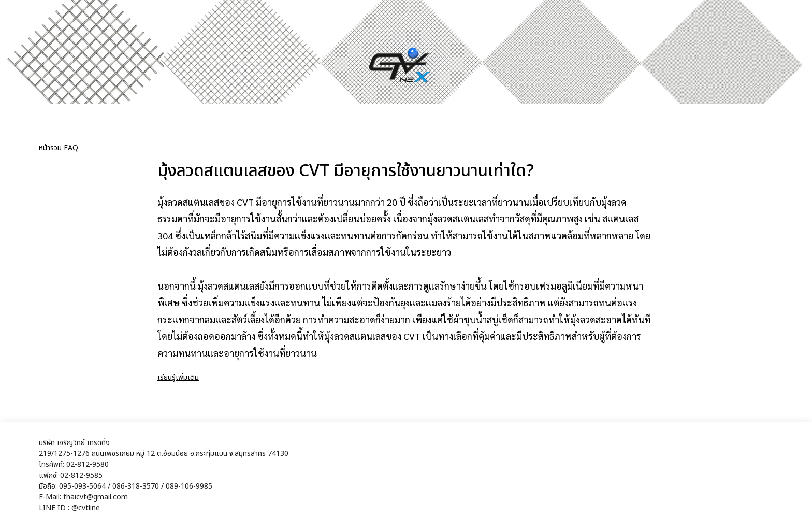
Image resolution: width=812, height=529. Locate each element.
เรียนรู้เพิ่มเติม (178, 377)
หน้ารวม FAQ (59, 148)
